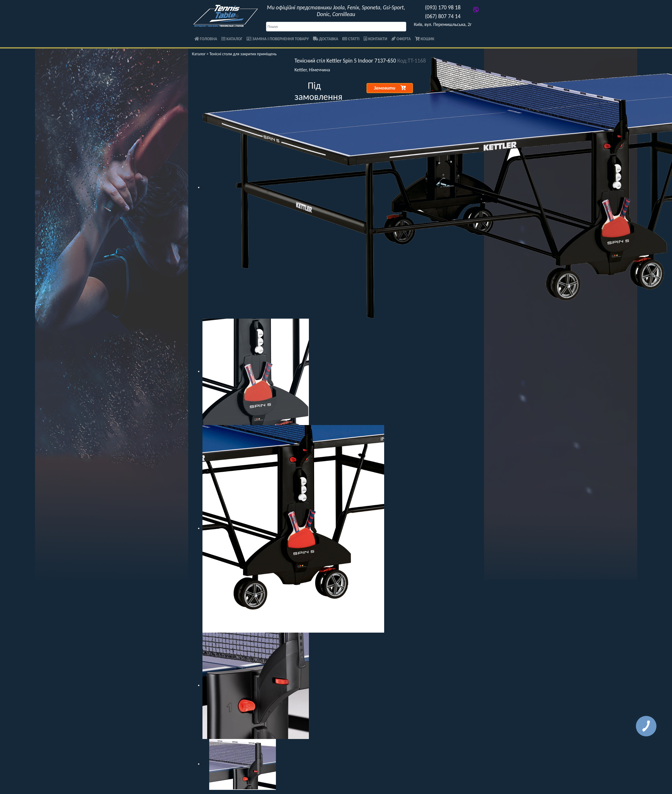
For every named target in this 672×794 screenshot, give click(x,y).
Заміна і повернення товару (278, 39)
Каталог (232, 39)
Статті (351, 39)
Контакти (375, 39)
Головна (206, 39)
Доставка (326, 39)
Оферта (401, 39)
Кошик (425, 39)
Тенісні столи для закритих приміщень (243, 54)
